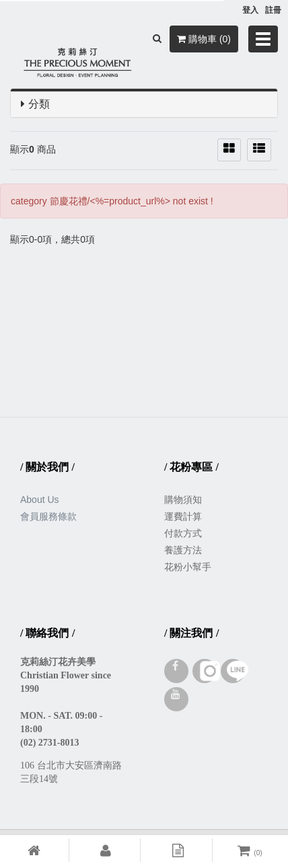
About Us (40, 500)
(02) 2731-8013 (50, 743)
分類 (39, 104)
